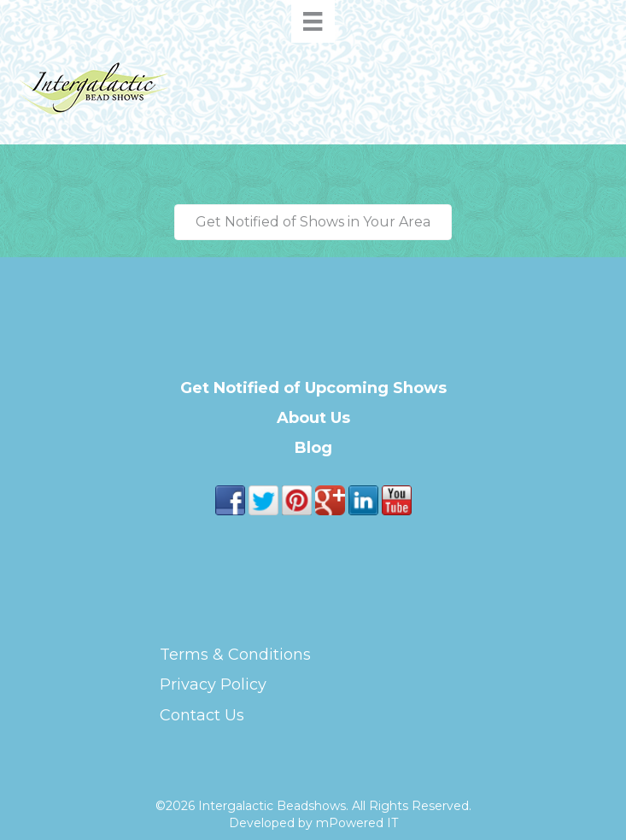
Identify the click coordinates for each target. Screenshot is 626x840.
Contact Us (202, 715)
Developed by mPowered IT (313, 823)
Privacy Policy (213, 684)
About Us (313, 418)
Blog (313, 448)
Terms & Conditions (235, 655)
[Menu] (313, 21)
